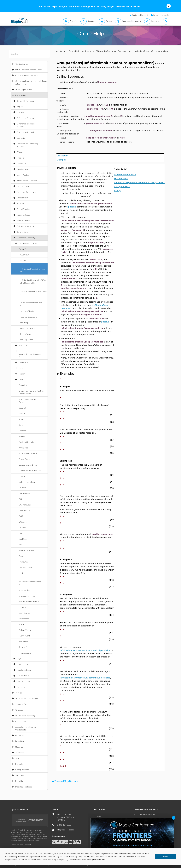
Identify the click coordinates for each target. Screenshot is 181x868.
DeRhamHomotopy (27, 482)
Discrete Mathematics (26, 132)
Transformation (25, 653)
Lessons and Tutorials (28, 243)
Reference (20, 753)
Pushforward (24, 636)
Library (22, 368)
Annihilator (23, 448)
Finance (20, 152)
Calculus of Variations (26, 226)
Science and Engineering (25, 716)
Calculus (21, 112)
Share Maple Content (24, 89)
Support (63, 51)
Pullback (22, 624)
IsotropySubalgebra (29, 317)
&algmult (22, 408)
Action (23, 260)
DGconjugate (24, 493)
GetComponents (26, 567)
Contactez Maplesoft (140, 15)
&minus (22, 413)
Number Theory (24, 186)
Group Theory (23, 676)
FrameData (23, 562)
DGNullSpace (24, 510)
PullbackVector (25, 630)
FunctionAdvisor (24, 670)
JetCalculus (24, 345)
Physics (19, 693)
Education (20, 741)
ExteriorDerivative (26, 550)
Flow (21, 556)
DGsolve (22, 528)
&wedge (22, 436)
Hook (21, 573)
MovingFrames (27, 340)
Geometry (21, 163)
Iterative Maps (23, 169)
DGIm (21, 499)
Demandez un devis (161, 15)
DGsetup (23, 522)
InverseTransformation (29, 601)
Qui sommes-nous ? (20, 809)
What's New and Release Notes (29, 70)
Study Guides (21, 747)
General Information (26, 101)
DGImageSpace (25, 505)
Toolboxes (20, 775)
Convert (22, 476)
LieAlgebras (23, 362)
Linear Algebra (23, 175)
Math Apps (20, 735)
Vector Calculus (24, 215)
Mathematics (21, 95)
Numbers (21, 687)
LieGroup (24, 323)
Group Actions (25, 249)
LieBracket (23, 607)
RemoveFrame (25, 647)
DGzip (21, 533)
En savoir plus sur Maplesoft (21, 845)
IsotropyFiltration (28, 311)
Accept (166, 857)
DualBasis (23, 539)
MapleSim (19, 781)
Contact (56, 809)
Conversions (23, 232)
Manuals (19, 764)
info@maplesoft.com (65, 830)
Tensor (22, 374)
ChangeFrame (25, 459)
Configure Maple (22, 770)
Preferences (24, 619)
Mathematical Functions (27, 181)
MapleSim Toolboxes (24, 787)
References (23, 641)
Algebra (20, 107)
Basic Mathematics (25, 220)
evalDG (22, 545)
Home (55, 51)
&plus (21, 425)
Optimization (22, 198)
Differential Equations (26, 118)
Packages (21, 203)
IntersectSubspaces (27, 596)
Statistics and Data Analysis (27, 698)
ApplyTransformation (28, 453)
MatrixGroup (26, 334)
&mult (21, 419)
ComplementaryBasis (28, 465)
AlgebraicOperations (27, 442)
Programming (21, 704)
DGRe (21, 516)
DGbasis (22, 488)
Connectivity (21, 721)
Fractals (20, 158)
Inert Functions (24, 681)
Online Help (74, 51)
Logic (19, 659)
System (18, 758)
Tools (21, 379)
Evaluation (21, 138)
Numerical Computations (28, 192)
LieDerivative (24, 613)
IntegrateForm (25, 590)
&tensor (22, 431)
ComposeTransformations (30, 471)
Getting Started (22, 64)
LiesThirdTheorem (28, 328)
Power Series (23, 664)
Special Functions (24, 209)
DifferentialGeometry (26, 238)
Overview (24, 255)
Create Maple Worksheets (26, 75)
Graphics (19, 710)
